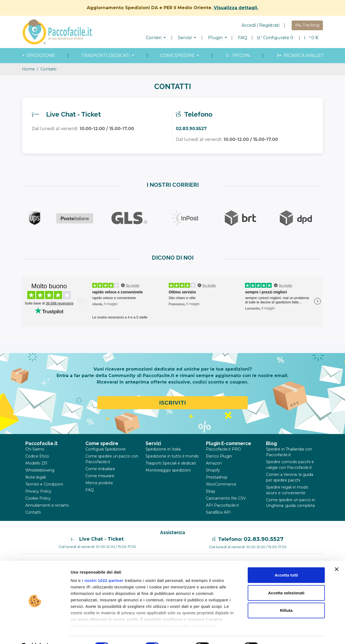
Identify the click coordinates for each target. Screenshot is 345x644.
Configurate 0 (276, 38)
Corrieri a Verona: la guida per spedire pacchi (290, 477)
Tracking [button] (307, 25)
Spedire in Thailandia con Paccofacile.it (289, 452)
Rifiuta (286, 597)
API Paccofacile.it (222, 505)
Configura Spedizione (106, 449)
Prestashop (217, 477)
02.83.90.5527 (264, 539)
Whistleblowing (40, 470)
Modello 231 (36, 463)
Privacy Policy (38, 491)
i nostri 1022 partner (103, 567)
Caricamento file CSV (226, 498)
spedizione (38, 55)
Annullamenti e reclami (47, 505)
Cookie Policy (38, 498)
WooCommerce (221, 484)
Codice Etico (37, 456)
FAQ (243, 38)
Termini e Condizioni (44, 484)
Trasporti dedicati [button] (106, 55)
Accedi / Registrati (261, 25)
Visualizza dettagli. (236, 8)
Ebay (211, 491)
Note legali (36, 477)
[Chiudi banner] (337, 556)
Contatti (33, 512)
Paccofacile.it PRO (223, 449)
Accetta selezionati (286, 579)
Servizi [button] (185, 38)
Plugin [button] (216, 38)
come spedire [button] (178, 55)
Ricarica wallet (300, 55)
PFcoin (237, 55)
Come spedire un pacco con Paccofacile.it (112, 459)
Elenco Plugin (219, 456)
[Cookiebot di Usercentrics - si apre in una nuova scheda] (35, 633)
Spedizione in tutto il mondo (172, 456)
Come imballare (100, 469)
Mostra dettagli (284, 633)
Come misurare (100, 476)
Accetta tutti (286, 562)
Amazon (214, 463)
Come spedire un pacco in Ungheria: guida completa (291, 503)
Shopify (213, 470)
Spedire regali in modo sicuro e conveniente (287, 490)
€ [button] (311, 38)
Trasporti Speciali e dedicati (171, 463)
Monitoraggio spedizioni (168, 470)
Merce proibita (99, 483)
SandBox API (218, 512)
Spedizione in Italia (163, 449)
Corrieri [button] (154, 38)
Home (28, 69)
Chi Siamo (35, 449)
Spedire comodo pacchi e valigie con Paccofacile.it (290, 465)
